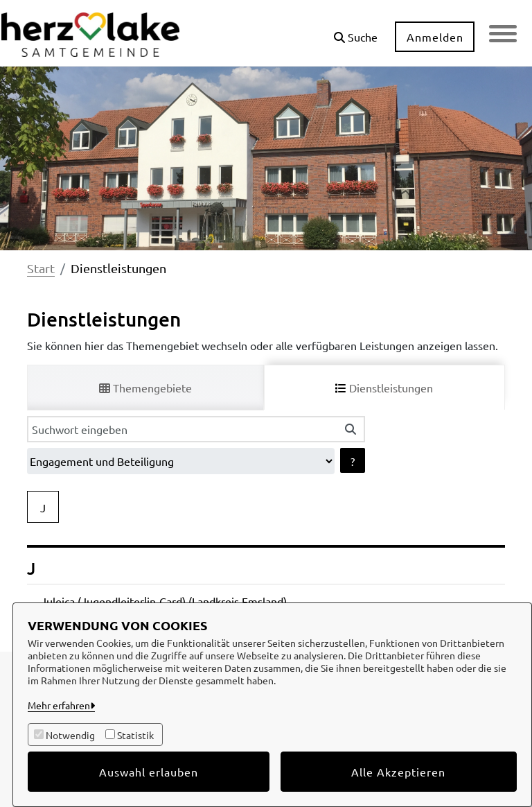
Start (41, 268)
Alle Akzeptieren (398, 772)
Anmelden (435, 37)
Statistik (135, 735)
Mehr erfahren (59, 705)
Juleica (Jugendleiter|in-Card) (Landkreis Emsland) (164, 601)
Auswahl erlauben (149, 772)
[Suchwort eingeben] (182, 429)
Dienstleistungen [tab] (384, 388)
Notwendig (70, 735)
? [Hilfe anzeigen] (353, 461)
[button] (356, 32)
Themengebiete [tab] (145, 388)
